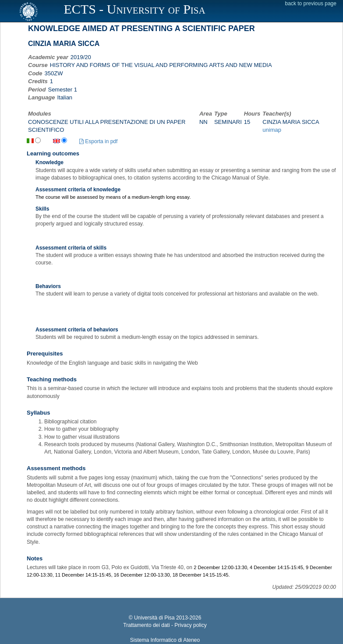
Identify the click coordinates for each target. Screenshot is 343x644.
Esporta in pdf (98, 141)
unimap (272, 130)
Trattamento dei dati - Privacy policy (165, 625)
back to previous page (311, 4)
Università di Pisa (154, 618)
